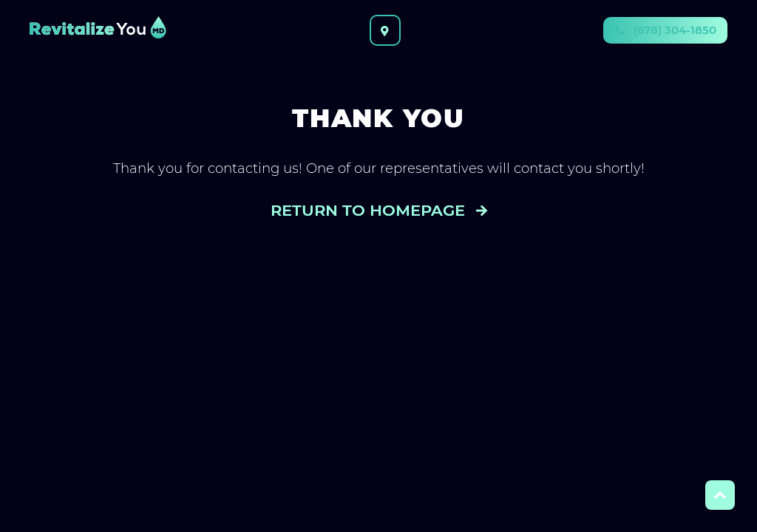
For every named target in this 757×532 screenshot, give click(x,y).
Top (720, 495)
